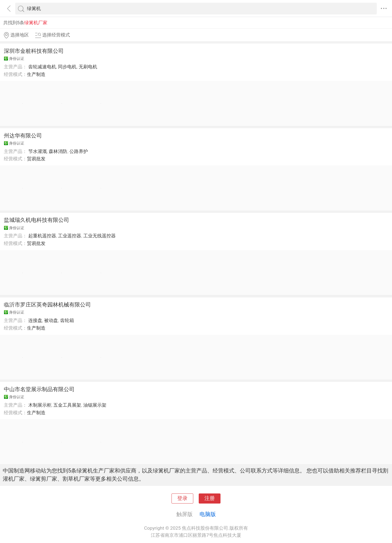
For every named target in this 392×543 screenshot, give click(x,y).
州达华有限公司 (23, 136)
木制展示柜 (40, 405)
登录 (182, 498)
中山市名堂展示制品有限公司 (39, 389)
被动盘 (51, 320)
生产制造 (36, 74)
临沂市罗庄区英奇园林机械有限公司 (47, 305)
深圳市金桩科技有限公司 (34, 51)
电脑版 (208, 514)
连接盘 (35, 320)
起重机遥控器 (42, 236)
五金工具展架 (67, 405)
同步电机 (67, 67)
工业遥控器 (70, 236)
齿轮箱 (67, 320)
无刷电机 (88, 67)
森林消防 (58, 151)
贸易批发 (36, 159)
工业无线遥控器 (99, 236)
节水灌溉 (38, 151)
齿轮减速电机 (42, 67)
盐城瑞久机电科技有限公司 (36, 220)
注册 (210, 498)
